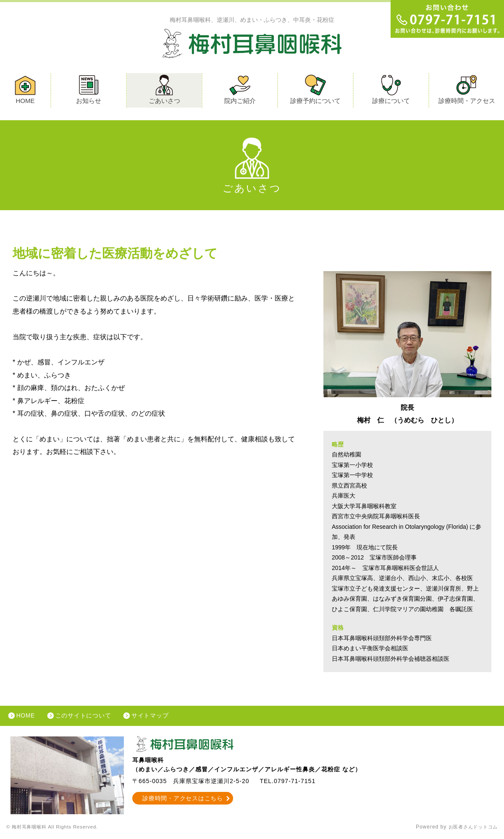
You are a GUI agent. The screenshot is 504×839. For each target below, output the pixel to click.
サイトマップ (154, 717)
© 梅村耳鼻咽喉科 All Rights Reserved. (56, 828)
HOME (25, 90)
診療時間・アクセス (467, 90)
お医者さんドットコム (470, 828)
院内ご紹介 (240, 90)
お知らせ (89, 90)
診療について (391, 90)
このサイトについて (85, 717)
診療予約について (315, 90)
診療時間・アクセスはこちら (183, 800)
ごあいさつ (164, 90)
